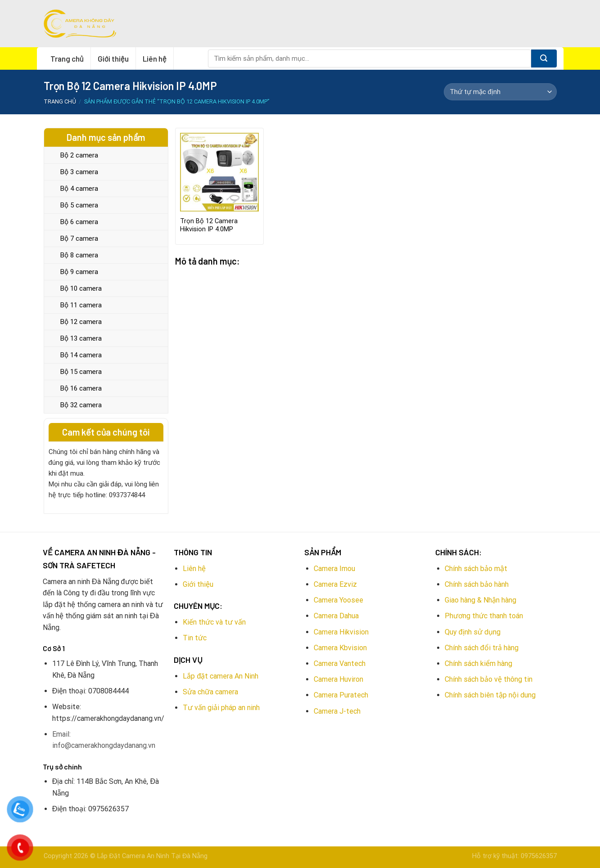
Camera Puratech (341, 695)
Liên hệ (155, 58)
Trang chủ (67, 58)
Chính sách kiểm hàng (478, 663)
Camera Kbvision (340, 648)
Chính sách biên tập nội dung (490, 695)
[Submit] (544, 58)
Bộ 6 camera (79, 222)
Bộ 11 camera (81, 305)
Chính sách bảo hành (477, 584)
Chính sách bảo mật (476, 569)
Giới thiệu (113, 58)
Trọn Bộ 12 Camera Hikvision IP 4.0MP (209, 225)
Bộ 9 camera (79, 272)
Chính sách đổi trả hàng (482, 648)
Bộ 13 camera (81, 338)
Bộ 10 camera (81, 288)
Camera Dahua (336, 616)
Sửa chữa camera (210, 692)
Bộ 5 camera (79, 205)
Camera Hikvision (341, 632)
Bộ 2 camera (79, 155)
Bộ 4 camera (79, 189)
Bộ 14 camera (81, 355)
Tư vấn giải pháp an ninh (221, 708)
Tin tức (195, 638)
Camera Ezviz (335, 584)
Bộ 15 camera (81, 372)
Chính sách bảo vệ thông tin (489, 679)
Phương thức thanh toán (484, 616)
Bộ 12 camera (81, 322)
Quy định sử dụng (473, 632)
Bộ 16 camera (81, 388)
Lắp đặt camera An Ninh (221, 676)
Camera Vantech (340, 663)
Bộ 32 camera (81, 405)
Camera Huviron (338, 679)
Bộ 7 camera (79, 238)
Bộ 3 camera (79, 172)
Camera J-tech (337, 711)
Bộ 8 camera (79, 255)
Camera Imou (334, 569)
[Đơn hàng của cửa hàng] (500, 92)
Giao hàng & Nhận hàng (480, 600)
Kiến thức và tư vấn (214, 622)
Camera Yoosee (338, 600)
